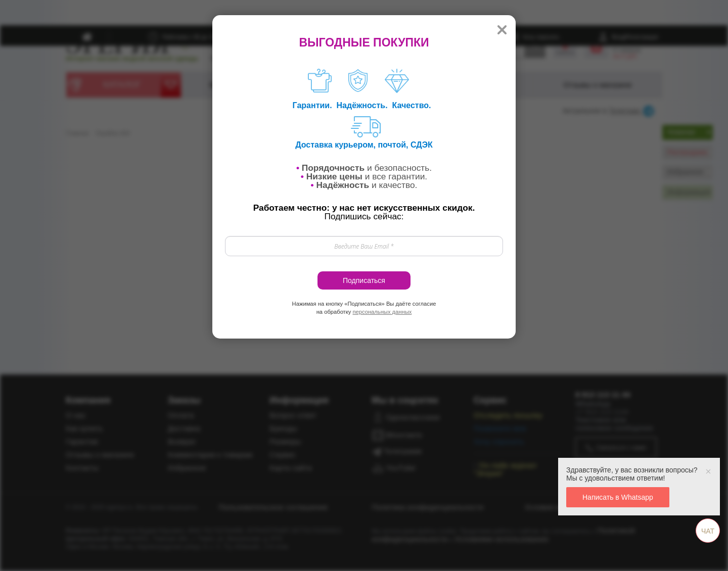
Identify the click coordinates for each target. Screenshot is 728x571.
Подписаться (364, 280)
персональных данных (382, 312)
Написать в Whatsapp (618, 497)
